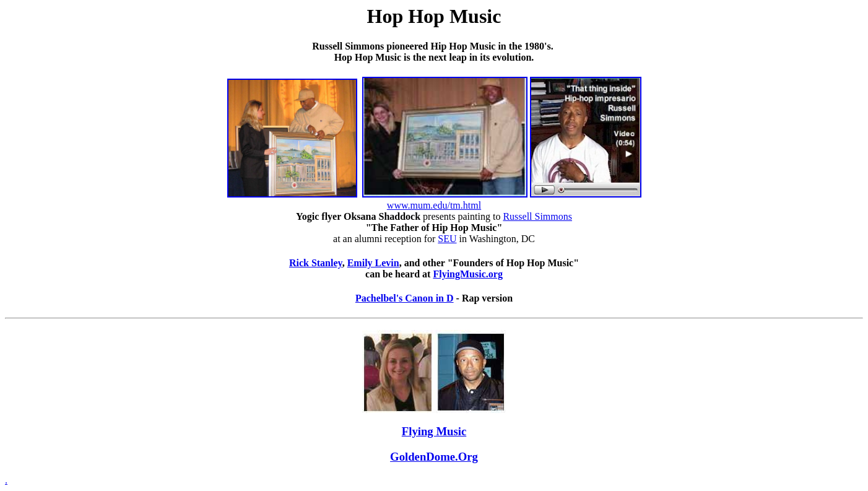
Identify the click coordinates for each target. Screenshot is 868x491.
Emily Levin (373, 263)
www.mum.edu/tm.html (434, 205)
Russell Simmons (537, 216)
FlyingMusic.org (467, 274)
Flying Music (434, 431)
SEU (447, 239)
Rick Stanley (316, 263)
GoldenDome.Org (434, 457)
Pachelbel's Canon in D (405, 298)
